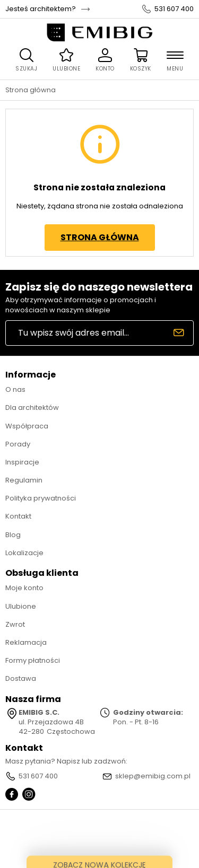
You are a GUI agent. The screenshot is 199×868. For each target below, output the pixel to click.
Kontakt (18, 516)
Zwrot (15, 624)
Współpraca (27, 426)
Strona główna (31, 90)
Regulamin (24, 480)
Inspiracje (22, 462)
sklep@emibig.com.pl (153, 776)
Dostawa (21, 678)
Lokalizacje (24, 553)
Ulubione (21, 606)
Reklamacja (26, 642)
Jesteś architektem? (41, 9)
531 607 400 (174, 9)
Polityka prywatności (41, 498)
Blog (13, 535)
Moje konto (24, 588)
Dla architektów (32, 407)
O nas (15, 389)
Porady (18, 444)
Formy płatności (33, 660)
